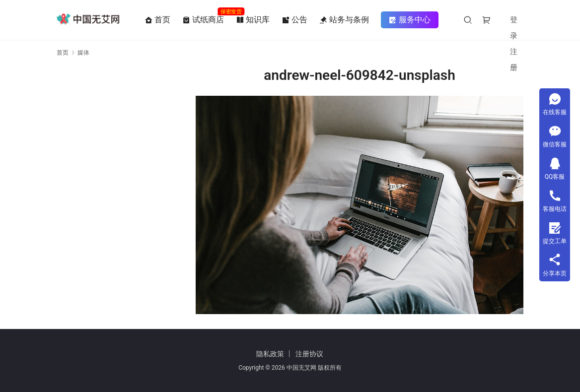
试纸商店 (204, 20)
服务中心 (410, 20)
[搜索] (468, 20)
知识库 (253, 20)
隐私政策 (270, 354)
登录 (514, 28)
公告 (295, 20)
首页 (158, 20)
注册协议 (309, 354)
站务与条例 (345, 20)
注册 (514, 60)
